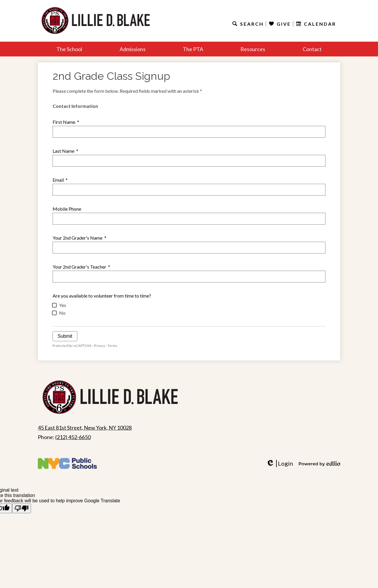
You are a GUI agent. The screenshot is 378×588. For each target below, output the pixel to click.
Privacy (100, 346)
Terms (112, 346)
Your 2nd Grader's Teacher (81, 267)
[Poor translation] (22, 508)
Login (280, 463)
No (62, 313)
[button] (69, 49)
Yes (63, 305)
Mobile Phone (67, 209)
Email (60, 180)
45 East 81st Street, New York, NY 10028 (85, 428)
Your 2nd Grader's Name (79, 238)
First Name (66, 122)
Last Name (65, 151)
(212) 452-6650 (73, 437)
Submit (65, 336)
